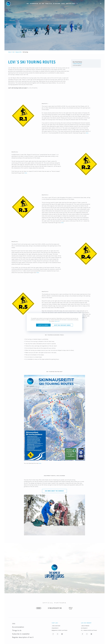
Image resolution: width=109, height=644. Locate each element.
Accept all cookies (43, 325)
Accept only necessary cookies (62, 325)
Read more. (57, 321)
